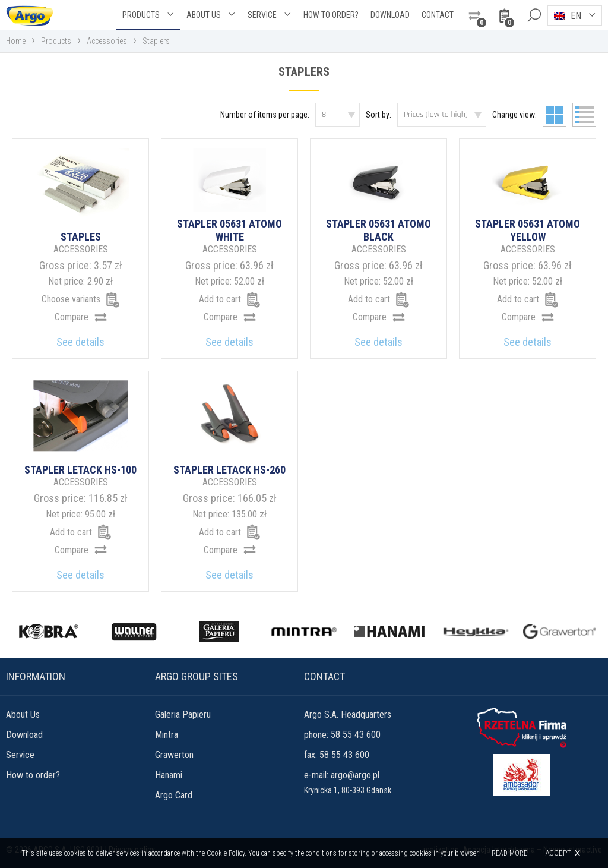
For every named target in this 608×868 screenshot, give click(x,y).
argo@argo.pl (355, 775)
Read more (509, 853)
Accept (558, 853)
